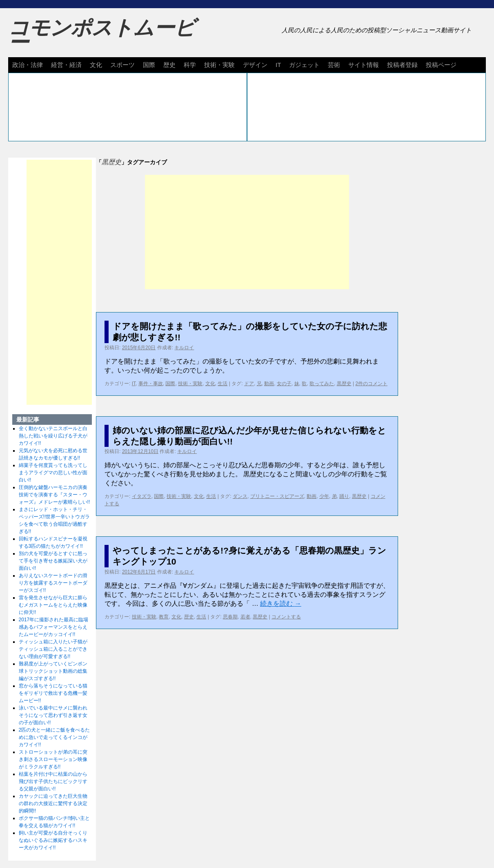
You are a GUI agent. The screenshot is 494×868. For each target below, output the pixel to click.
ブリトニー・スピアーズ (277, 496)
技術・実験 (219, 65)
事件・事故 (151, 384)
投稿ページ (441, 65)
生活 (223, 384)
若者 (245, 617)
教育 (164, 617)
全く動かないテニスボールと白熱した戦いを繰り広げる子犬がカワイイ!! (53, 436)
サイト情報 (364, 65)
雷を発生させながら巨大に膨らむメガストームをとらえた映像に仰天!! (53, 605)
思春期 (230, 617)
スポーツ (122, 65)
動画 (269, 384)
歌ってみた (322, 384)
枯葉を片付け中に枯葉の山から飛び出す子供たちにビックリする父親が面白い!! (53, 781)
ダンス (240, 496)
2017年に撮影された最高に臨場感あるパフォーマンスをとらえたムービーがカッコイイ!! (54, 627)
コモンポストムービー (102, 35)
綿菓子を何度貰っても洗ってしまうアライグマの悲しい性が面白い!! (53, 473)
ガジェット (304, 65)
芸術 (334, 65)
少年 (324, 496)
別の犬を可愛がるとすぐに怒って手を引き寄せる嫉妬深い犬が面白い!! (53, 561)
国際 (149, 65)
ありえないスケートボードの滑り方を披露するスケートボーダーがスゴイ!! (53, 583)
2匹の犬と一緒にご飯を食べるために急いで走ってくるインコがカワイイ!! (55, 737)
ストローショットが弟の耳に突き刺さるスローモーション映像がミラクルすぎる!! (53, 759)
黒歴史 (344, 384)
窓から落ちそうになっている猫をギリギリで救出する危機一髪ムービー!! (53, 693)
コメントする (286, 617)
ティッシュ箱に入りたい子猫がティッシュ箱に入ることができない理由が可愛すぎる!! (53, 649)
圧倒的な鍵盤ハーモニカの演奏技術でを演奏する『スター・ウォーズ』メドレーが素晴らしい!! (55, 495)
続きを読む (280, 604)
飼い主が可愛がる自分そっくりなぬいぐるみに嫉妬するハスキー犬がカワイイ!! (53, 840)
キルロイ (184, 348)
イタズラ (142, 496)
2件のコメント (371, 384)
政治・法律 (28, 65)
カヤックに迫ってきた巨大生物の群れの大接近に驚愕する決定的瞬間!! (53, 803)
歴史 (169, 65)
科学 (190, 65)
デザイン (255, 65)
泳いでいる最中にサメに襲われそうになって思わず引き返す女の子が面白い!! (53, 715)
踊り (344, 496)
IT (278, 65)
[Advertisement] (247, 232)
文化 (96, 65)
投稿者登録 (402, 65)
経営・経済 (66, 65)
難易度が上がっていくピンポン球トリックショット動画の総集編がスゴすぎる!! (53, 671)
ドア (249, 384)
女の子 (284, 384)
